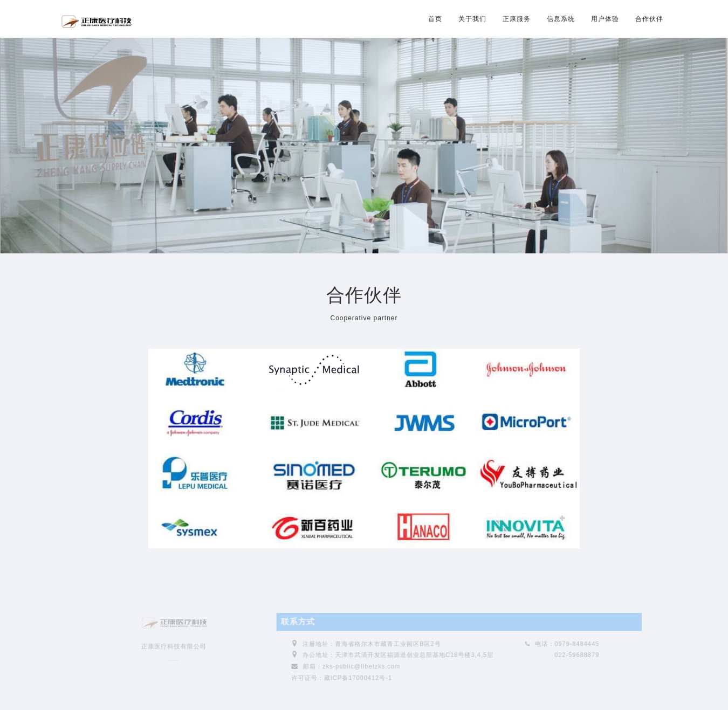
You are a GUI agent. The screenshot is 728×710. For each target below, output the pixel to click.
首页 (435, 19)
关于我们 (472, 19)
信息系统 (561, 19)
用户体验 (605, 19)
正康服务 (517, 19)
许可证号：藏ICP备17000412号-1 (342, 680)
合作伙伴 (649, 19)
